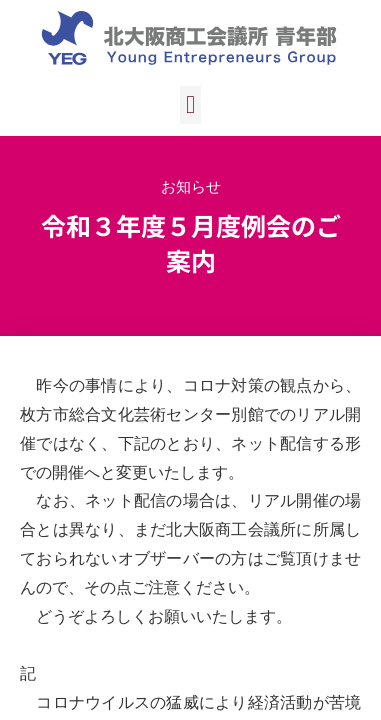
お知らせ (191, 186)
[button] (191, 105)
